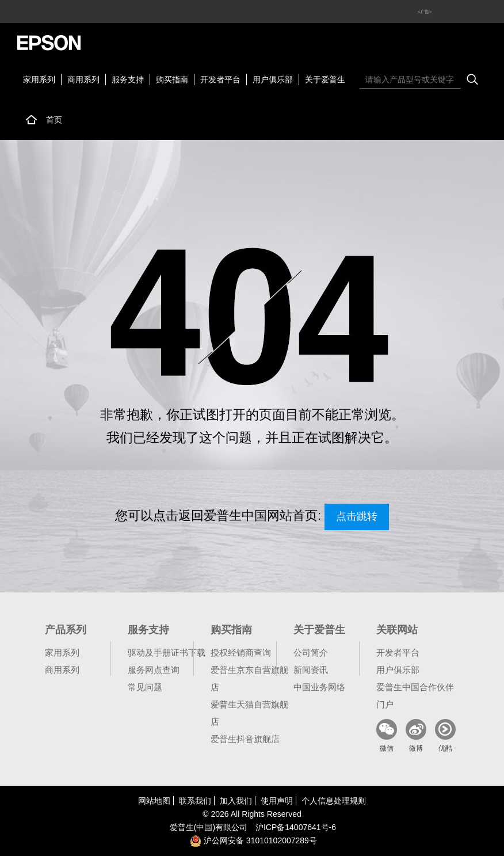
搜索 (472, 79)
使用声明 (277, 801)
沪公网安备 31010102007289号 (253, 840)
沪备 (296, 827)
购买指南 (172, 79)
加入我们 (236, 801)
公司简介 (311, 653)
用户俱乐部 (273, 79)
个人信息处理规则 (334, 801)
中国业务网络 (319, 687)
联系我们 (195, 801)
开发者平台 (220, 79)
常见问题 (145, 687)
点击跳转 (357, 516)
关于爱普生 (325, 79)
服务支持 (128, 79)
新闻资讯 (311, 670)
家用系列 (39, 79)
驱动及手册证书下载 (167, 653)
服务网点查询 (154, 670)
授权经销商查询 (241, 653)
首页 (54, 120)
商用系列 (83, 79)
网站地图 (154, 801)
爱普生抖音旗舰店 (245, 739)
